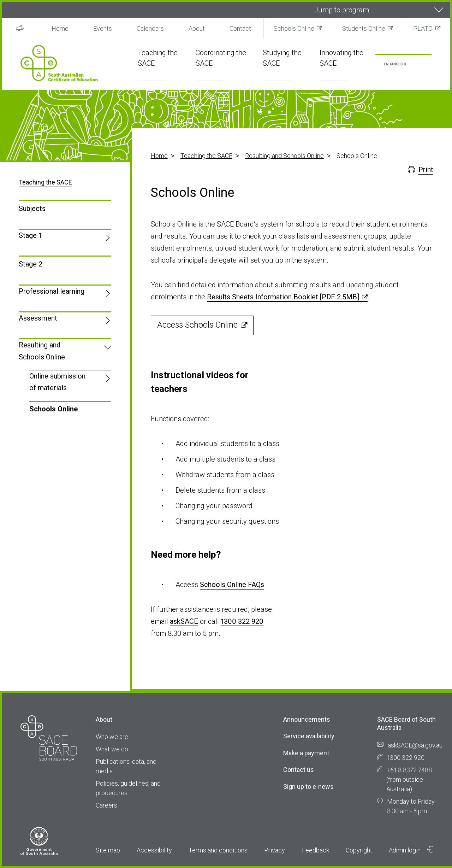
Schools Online (294, 28)
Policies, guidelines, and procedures (128, 788)
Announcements (307, 719)
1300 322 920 (242, 621)
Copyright (359, 850)
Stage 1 (30, 235)
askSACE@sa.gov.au (415, 745)
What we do (112, 749)
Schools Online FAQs (232, 585)
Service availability (309, 736)
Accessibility (154, 850)
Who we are (112, 737)
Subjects (32, 209)
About (197, 28)
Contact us (299, 770)
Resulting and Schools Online (284, 156)
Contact (240, 28)
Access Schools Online (197, 325)
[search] (395, 64)
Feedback (316, 850)
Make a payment (306, 753)
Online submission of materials (57, 382)
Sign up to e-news (308, 787)
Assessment (38, 318)
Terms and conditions (218, 850)
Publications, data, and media (126, 766)
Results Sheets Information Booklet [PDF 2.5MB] (283, 297)
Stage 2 (31, 264)
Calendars (150, 28)
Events (103, 28)
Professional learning (52, 291)
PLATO (423, 28)
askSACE (184, 621)
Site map (108, 850)
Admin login (411, 850)
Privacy (275, 850)
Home (60, 28)
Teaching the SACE (206, 156)
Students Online (364, 28)
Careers (106, 805)
